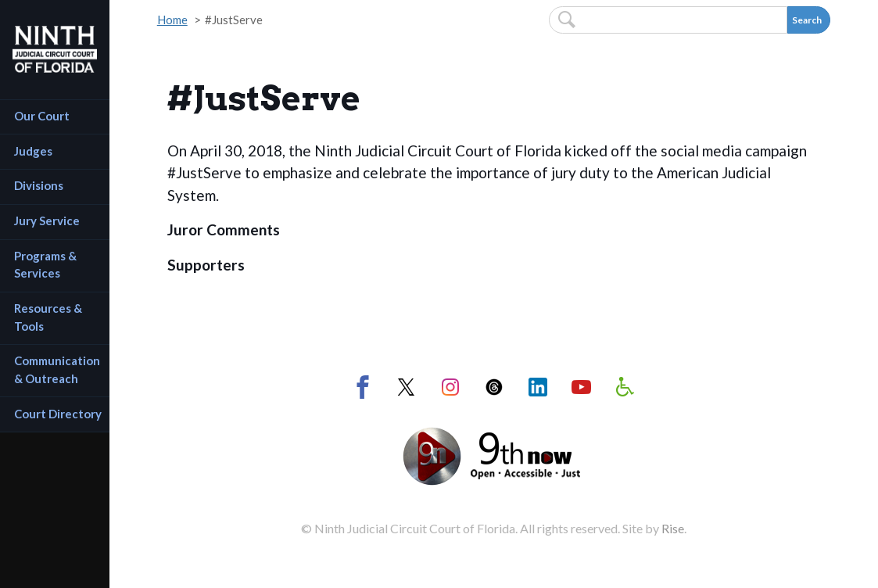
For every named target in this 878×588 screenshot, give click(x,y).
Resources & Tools (49, 317)
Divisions (39, 185)
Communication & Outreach (58, 369)
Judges (33, 151)
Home (172, 20)
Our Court (42, 116)
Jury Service (47, 220)
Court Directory (58, 414)
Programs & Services (47, 265)
